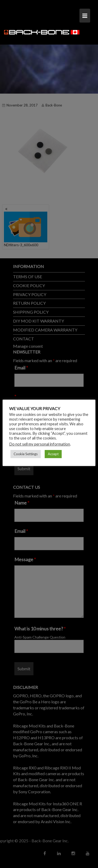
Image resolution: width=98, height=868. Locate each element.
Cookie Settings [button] (26, 454)
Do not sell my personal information (40, 444)
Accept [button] (53, 454)
